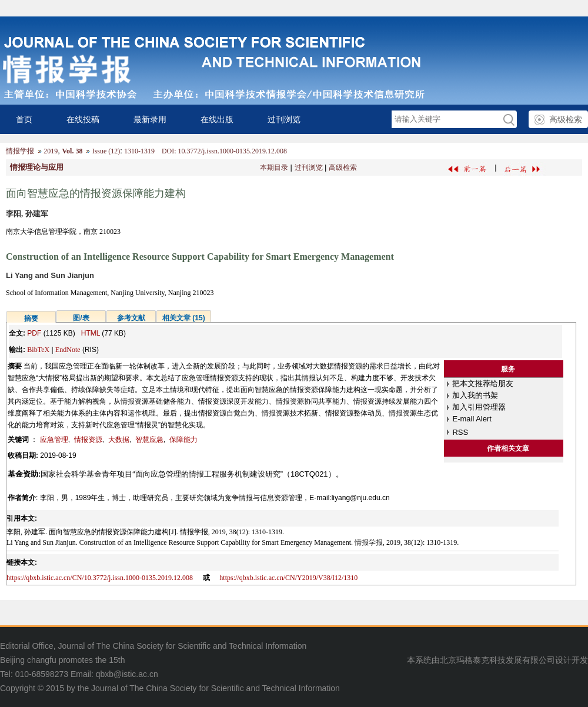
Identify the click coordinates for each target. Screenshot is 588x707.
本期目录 (274, 167)
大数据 (119, 440)
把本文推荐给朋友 (483, 383)
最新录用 (150, 119)
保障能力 (183, 440)
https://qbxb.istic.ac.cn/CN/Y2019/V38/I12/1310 (288, 578)
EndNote (68, 350)
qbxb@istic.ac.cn (127, 674)
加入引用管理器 (479, 407)
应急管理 (54, 440)
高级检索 (566, 119)
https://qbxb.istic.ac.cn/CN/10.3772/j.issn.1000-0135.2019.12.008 (100, 578)
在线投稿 (83, 119)
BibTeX (38, 350)
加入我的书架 (475, 395)
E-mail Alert (472, 419)
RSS (460, 432)
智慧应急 (149, 440)
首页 (24, 119)
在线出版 (217, 119)
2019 (51, 151)
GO (508, 120)
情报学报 (20, 151)
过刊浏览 (284, 119)
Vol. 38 (72, 151)
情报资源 (88, 440)
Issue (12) (106, 151)
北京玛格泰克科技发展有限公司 (497, 660)
